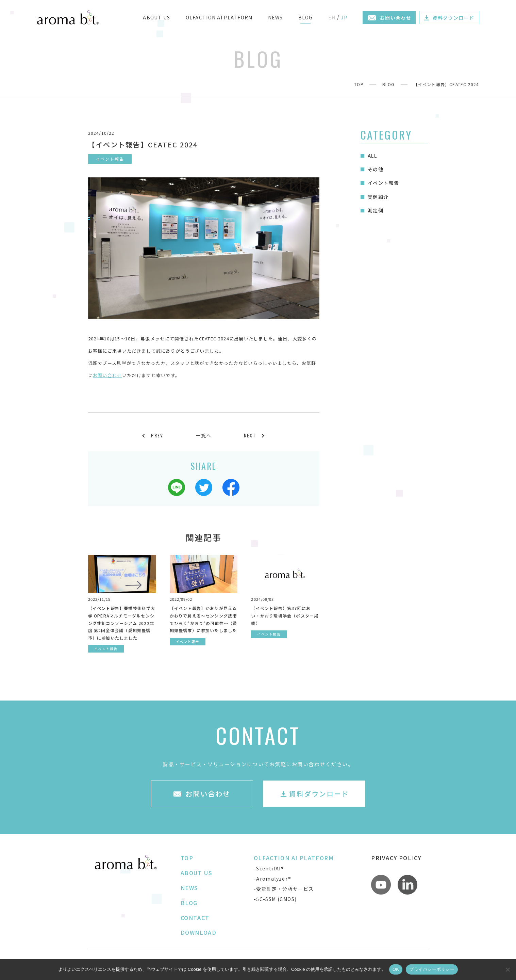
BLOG (306, 17)
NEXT (250, 435)
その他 (376, 169)
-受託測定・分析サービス (284, 889)
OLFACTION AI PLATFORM (219, 17)
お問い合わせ (107, 375)
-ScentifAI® (269, 868)
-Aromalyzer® (273, 879)
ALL (372, 156)
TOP (359, 84)
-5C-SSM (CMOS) (275, 899)
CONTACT (195, 918)
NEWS (276, 17)
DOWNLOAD (199, 932)
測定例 (376, 210)
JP (344, 17)
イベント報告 (383, 183)
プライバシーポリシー (432, 969)
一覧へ (203, 435)
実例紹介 (378, 197)
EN (332, 17)
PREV (157, 435)
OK (396, 969)
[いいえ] (507, 969)
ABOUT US (156, 17)
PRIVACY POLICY (396, 858)
